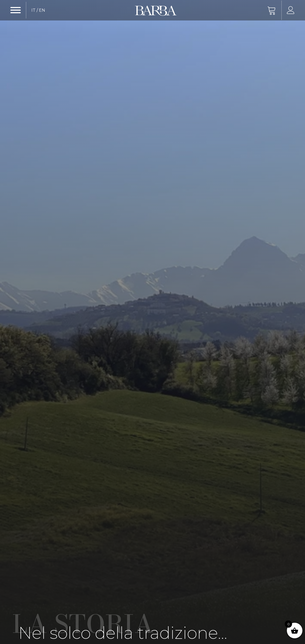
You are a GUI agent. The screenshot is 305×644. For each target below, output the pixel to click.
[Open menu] (16, 10)
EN (42, 10)
